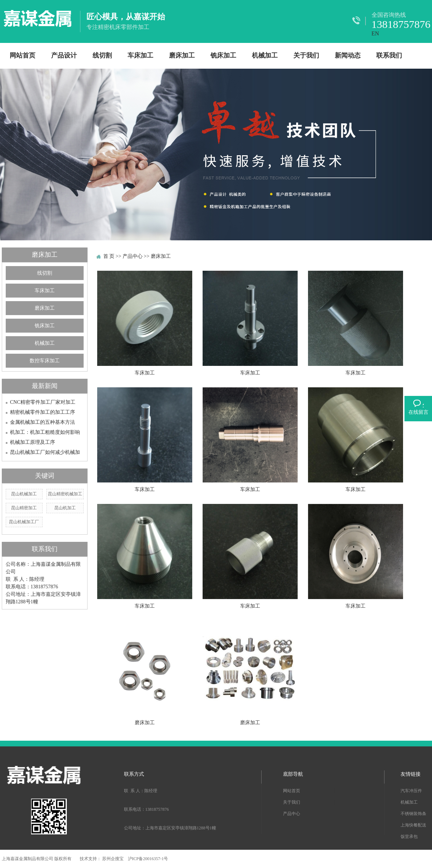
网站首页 (23, 55)
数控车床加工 (45, 361)
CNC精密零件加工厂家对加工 (43, 402)
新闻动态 (348, 55)
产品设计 (64, 55)
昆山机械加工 (24, 494)
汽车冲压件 (411, 791)
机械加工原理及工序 (33, 442)
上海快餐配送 (413, 825)
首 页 (109, 256)
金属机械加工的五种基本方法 (43, 422)
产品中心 (133, 256)
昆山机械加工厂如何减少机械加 (45, 452)
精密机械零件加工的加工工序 (43, 412)
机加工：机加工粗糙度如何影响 (45, 432)
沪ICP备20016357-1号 (148, 859)
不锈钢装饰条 (413, 814)
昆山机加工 (65, 508)
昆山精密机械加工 (65, 494)
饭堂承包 (409, 837)
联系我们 (389, 55)
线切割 (102, 55)
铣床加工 (223, 55)
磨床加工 (182, 55)
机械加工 (265, 55)
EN (375, 33)
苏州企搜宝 (113, 859)
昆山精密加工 (24, 508)
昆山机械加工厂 (24, 522)
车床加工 (140, 55)
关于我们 (306, 55)
